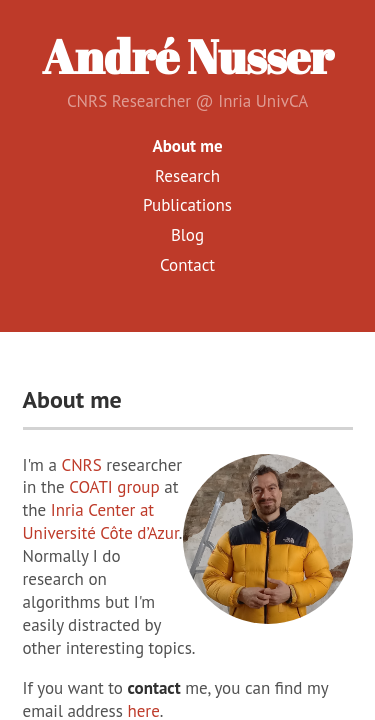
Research (187, 176)
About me (187, 146)
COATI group (114, 487)
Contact (187, 265)
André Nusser (187, 56)
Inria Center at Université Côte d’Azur (101, 521)
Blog (187, 235)
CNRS (81, 465)
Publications (187, 205)
